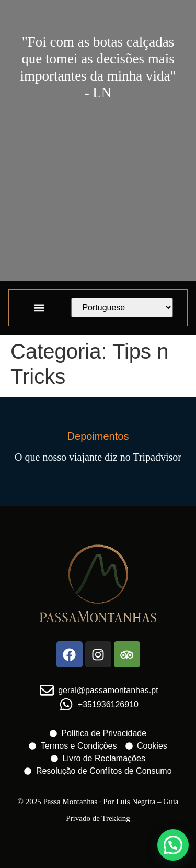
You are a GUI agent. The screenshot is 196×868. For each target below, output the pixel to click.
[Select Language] (122, 308)
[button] (39, 308)
